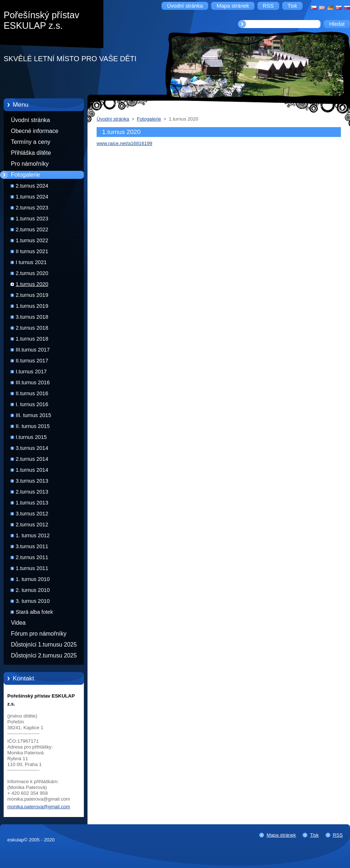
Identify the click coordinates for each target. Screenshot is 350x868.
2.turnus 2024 (32, 186)
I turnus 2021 (31, 262)
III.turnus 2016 (33, 382)
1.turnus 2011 (32, 568)
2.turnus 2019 (32, 295)
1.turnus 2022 (32, 240)
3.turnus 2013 (32, 481)
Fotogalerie (26, 175)
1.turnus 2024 (32, 197)
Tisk (314, 835)
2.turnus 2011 (32, 557)
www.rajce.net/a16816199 (125, 143)
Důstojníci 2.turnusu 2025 (44, 655)
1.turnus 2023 (32, 219)
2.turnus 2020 (32, 273)
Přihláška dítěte (31, 153)
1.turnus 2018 (32, 339)
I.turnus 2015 (31, 437)
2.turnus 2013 (32, 492)
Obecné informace (35, 131)
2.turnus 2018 (32, 328)
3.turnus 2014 (32, 448)
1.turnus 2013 (32, 503)
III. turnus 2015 (33, 415)
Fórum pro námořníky (39, 634)
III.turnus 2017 (33, 350)
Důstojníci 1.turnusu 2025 (44, 645)
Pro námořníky (30, 164)
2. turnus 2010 (33, 590)
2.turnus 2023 (32, 208)
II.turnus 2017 (32, 361)
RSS (338, 835)
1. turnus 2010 (33, 579)
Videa (18, 623)
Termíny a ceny (31, 142)
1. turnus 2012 (33, 535)
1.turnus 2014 (32, 470)
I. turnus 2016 (32, 404)
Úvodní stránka (30, 120)
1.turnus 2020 (32, 284)
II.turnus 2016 (32, 393)
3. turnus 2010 (33, 601)
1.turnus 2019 (32, 306)
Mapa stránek (281, 835)
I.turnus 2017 (31, 372)
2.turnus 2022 (32, 229)
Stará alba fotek (34, 612)
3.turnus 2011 (32, 546)
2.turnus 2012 (32, 525)
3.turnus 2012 (32, 514)
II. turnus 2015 (33, 426)
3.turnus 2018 (32, 317)
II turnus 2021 (32, 251)
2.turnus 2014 (32, 459)
